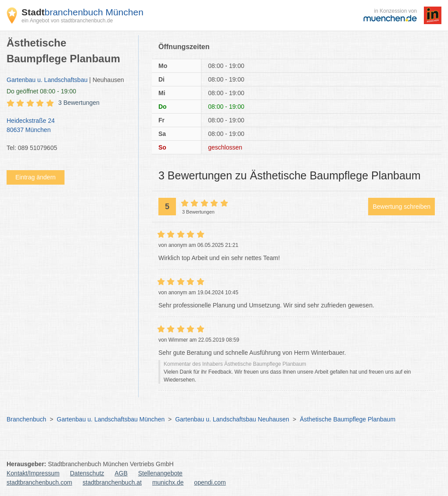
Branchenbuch (26, 419)
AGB (121, 473)
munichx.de (168, 482)
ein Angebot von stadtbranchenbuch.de (67, 21)
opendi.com (210, 482)
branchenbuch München (82, 12)
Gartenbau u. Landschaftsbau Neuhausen (232, 419)
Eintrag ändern (36, 177)
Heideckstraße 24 (68, 126)
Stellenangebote (160, 473)
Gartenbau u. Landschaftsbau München (111, 419)
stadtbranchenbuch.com (39, 482)
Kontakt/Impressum (33, 473)
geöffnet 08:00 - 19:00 (41, 91)
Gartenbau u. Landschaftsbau (47, 80)
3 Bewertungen (79, 103)
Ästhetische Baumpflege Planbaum (348, 419)
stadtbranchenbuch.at (112, 482)
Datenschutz (87, 473)
